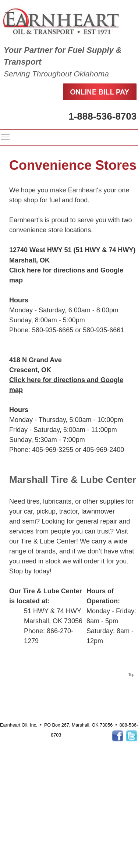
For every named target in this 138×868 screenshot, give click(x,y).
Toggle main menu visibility (6, 136)
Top (131, 675)
